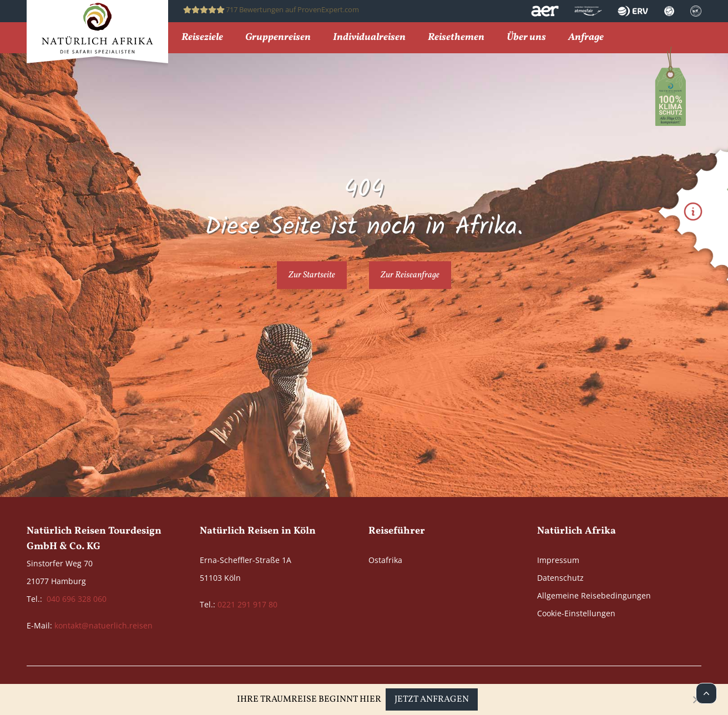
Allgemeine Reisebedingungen (594, 595)
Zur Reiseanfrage (410, 275)
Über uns (526, 38)
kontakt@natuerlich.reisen (103, 625)
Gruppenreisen (278, 38)
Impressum (558, 560)
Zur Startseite (312, 275)
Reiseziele (202, 38)
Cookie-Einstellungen (576, 613)
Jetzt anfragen (432, 699)
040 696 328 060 (77, 599)
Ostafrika (385, 560)
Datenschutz (560, 578)
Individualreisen (369, 38)
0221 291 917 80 (247, 604)
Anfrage (586, 38)
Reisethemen (456, 38)
